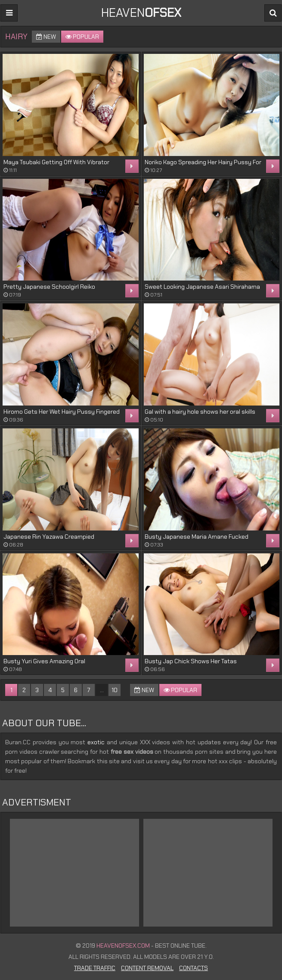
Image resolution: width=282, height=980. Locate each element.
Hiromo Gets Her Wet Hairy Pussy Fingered (62, 412)
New (46, 37)
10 (115, 690)
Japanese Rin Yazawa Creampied (49, 537)
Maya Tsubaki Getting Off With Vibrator (56, 162)
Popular (82, 37)
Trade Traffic (95, 968)
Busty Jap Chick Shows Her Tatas (191, 661)
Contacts (194, 968)
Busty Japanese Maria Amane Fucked (197, 537)
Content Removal (147, 968)
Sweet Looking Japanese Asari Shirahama (202, 287)
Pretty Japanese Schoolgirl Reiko (49, 287)
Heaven (141, 13)
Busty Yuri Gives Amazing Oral (44, 661)
